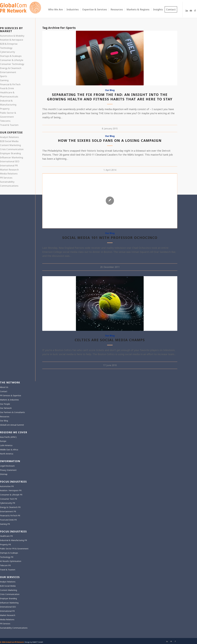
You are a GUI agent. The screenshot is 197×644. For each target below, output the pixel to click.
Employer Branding (10, 153)
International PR (9, 165)
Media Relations (9, 174)
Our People (5, 404)
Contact (4, 391)
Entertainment (8, 72)
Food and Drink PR (8, 520)
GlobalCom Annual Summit (12, 425)
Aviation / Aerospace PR (11, 490)
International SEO (10, 161)
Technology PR (7, 557)
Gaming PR (5, 524)
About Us (4, 387)
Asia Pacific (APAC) (8, 437)
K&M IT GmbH (38, 642)
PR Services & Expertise (11, 395)
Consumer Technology (12, 64)
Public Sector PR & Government (14, 549)
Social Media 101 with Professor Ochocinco (110, 238)
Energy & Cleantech (11, 68)
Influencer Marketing (11, 157)
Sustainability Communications (14, 628)
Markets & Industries (9, 400)
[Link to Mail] (191, 11)
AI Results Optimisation (11, 561)
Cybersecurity (8, 52)
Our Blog (110, 90)
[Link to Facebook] (195, 11)
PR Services (6, 178)
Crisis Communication (12, 149)
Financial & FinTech (10, 84)
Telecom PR (5, 565)
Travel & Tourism (9, 125)
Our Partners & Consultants (12, 412)
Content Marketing (10, 145)
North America (7, 454)
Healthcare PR (6, 536)
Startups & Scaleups (11, 56)
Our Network (6, 408)
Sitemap (4, 474)
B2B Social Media (9, 141)
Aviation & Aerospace (12, 40)
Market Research (9, 170)
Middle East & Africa (9, 450)
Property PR (5, 544)
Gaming (4, 80)
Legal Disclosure (7, 466)
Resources (5, 417)
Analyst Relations (9, 137)
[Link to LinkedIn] (187, 11)
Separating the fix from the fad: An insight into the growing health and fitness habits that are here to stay (110, 97)
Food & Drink (7, 88)
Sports (3, 76)
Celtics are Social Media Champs (110, 340)
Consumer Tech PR (8, 499)
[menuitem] (55, 9)
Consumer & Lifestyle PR (11, 495)
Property (5, 109)
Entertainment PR (8, 511)
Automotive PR (7, 486)
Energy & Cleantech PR (10, 507)
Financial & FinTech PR (10, 516)
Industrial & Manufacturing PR (13, 540)
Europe (3, 441)
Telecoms (5, 121)
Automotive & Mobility (12, 36)
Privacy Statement (8, 470)
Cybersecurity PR (8, 503)
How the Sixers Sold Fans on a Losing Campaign (110, 140)
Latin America (6, 445)
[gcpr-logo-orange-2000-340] (21, 9)
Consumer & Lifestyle (12, 60)
